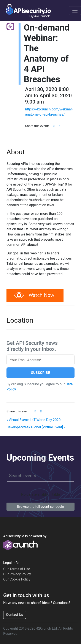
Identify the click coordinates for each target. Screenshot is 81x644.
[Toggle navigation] (75, 11)
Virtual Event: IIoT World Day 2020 (33, 420)
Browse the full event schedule (40, 507)
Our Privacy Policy (17, 574)
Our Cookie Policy (17, 579)
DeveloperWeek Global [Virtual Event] (36, 427)
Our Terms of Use (17, 569)
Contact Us (15, 615)
